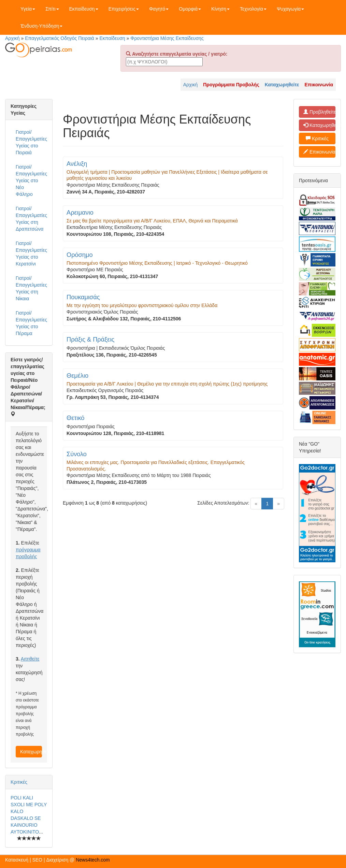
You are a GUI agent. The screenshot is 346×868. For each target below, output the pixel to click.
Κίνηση (220, 9)
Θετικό (75, 418)
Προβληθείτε (319, 112)
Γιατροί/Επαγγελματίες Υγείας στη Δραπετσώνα (31, 219)
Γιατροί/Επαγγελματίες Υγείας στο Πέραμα (31, 323)
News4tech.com (93, 860)
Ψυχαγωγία (291, 9)
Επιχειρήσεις (124, 9)
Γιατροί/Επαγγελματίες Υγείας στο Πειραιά (31, 142)
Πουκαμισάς (83, 297)
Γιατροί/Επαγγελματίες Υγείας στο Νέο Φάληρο (31, 180)
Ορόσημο (80, 255)
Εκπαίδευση (84, 9)
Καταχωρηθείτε (31, 752)
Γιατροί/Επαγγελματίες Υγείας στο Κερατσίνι (31, 254)
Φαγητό (159, 9)
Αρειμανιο (80, 213)
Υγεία (28, 9)
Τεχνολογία (253, 9)
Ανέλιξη (77, 164)
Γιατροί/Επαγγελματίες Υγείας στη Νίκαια (31, 288)
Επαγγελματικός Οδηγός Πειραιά (60, 38)
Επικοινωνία (319, 152)
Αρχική (12, 38)
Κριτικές (19, 782)
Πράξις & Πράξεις (90, 339)
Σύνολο (77, 454)
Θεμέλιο (77, 376)
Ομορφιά (190, 9)
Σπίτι (52, 9)
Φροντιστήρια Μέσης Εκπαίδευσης (167, 38)
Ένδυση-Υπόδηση (41, 26)
